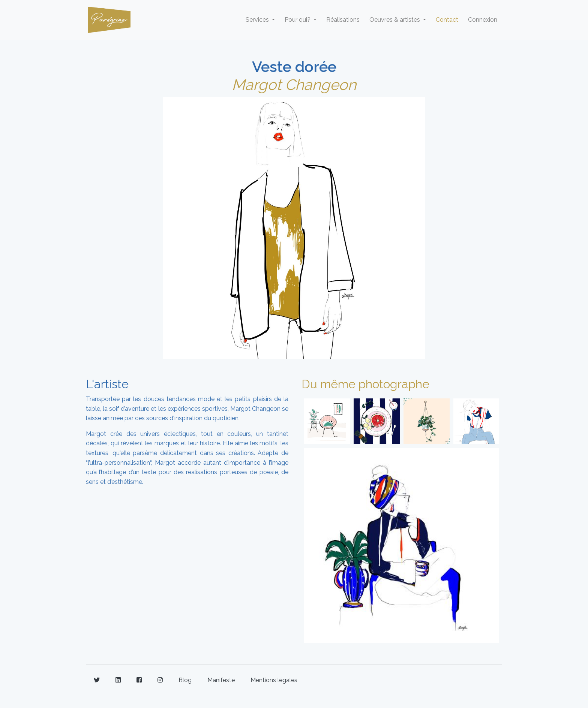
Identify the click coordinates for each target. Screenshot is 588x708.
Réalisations (343, 20)
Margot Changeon (294, 85)
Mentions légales (274, 680)
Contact (447, 20)
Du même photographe (365, 384)
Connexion (483, 20)
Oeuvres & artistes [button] (395, 20)
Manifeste (221, 680)
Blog (185, 680)
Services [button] (258, 20)
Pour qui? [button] (298, 20)
